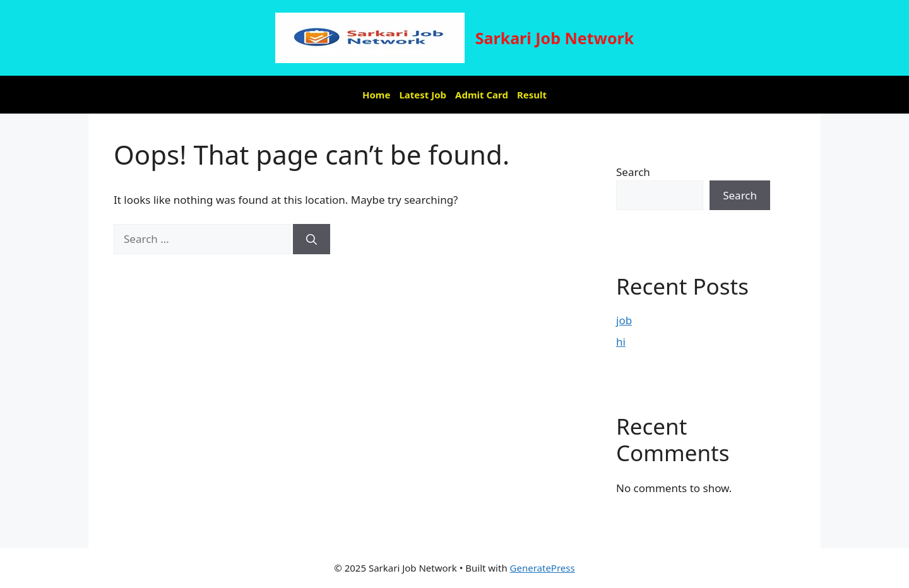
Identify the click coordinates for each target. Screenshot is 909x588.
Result (532, 95)
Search (633, 172)
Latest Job (423, 95)
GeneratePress (543, 568)
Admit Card (482, 95)
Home (376, 95)
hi (621, 342)
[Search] (312, 239)
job (624, 320)
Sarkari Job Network (555, 38)
